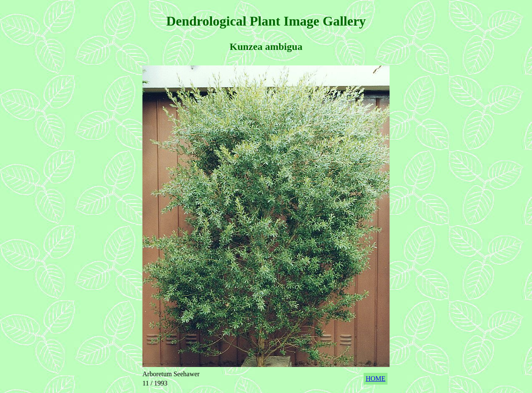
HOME (376, 379)
